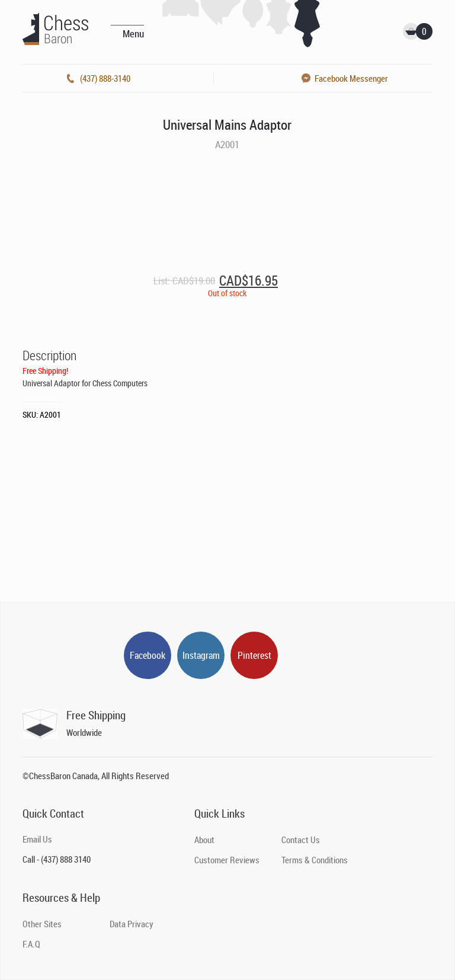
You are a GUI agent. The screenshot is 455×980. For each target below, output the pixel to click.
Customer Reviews (227, 860)
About (204, 840)
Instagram (201, 655)
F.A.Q (31, 944)
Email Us (37, 839)
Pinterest (254, 655)
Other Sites (42, 924)
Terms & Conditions (315, 860)
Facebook (148, 655)
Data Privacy (132, 924)
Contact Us (301, 840)
